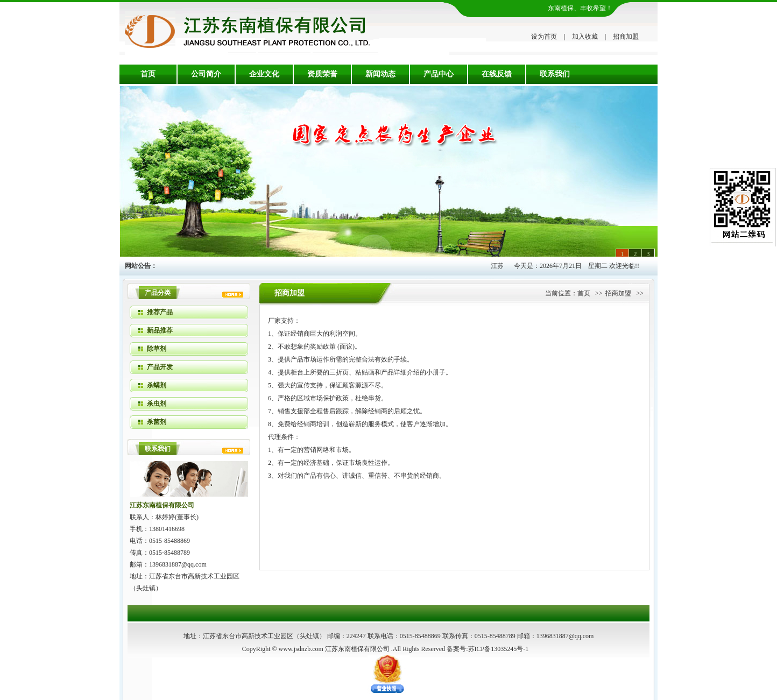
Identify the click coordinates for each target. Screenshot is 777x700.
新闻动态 (380, 74)
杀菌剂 (157, 422)
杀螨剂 (157, 385)
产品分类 (158, 293)
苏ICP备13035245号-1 (499, 649)
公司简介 (206, 74)
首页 (148, 74)
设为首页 (544, 37)
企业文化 (264, 74)
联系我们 (555, 74)
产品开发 (160, 367)
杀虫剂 (157, 404)
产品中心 (439, 74)
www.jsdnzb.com (301, 649)
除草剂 (157, 349)
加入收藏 (585, 37)
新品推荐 (160, 330)
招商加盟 (626, 37)
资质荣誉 (322, 74)
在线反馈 (497, 74)
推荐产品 (160, 312)
